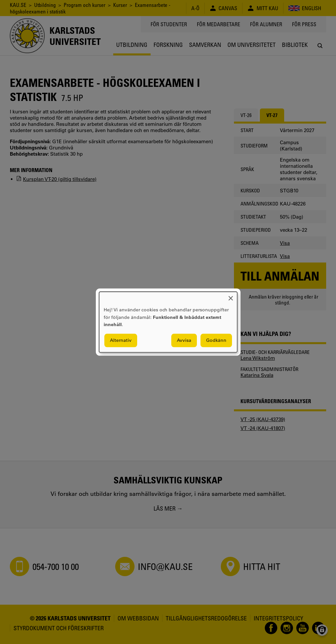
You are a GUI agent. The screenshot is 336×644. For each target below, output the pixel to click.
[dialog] (168, 322)
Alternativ (121, 340)
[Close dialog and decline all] (231, 296)
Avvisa (184, 340)
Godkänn (216, 340)
